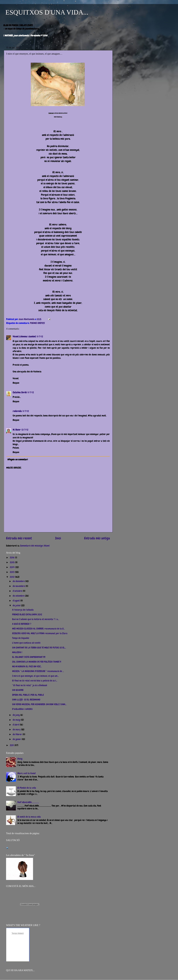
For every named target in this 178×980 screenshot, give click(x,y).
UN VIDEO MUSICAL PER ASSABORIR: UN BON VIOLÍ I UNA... (39, 704)
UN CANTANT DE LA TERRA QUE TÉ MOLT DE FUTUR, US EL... (39, 648)
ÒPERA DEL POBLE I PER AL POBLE (28, 695)
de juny (16, 715)
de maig (17, 720)
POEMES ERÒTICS (37, 323)
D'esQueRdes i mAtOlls (22, 709)
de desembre (19, 581)
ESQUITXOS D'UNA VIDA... (47, 12)
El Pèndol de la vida (27, 788)
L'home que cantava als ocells (26, 643)
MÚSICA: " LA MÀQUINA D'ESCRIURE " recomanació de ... (38, 671)
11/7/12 (40, 336)
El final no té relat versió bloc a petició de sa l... (35, 681)
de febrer (18, 734)
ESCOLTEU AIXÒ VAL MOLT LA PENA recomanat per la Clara (40, 633)
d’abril (16, 725)
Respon (16, 383)
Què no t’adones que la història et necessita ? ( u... (36, 619)
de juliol (17, 605)
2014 (12, 567)
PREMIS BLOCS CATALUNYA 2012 (27, 614)
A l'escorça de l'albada (23, 610)
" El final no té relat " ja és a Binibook (30, 685)
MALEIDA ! (17, 652)
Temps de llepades (21, 638)
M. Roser (17, 430)
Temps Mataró (18, 933)
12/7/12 (25, 430)
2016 (12, 557)
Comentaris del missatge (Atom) (35, 546)
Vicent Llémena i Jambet (24, 336)
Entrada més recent (19, 538)
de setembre (19, 596)
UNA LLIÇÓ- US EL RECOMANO (26, 700)
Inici (58, 538)
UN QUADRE (18, 690)
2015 (12, 562)
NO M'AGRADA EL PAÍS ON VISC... (27, 666)
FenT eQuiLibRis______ (28, 802)
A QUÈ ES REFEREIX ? (22, 624)
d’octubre (18, 591)
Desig (20, 759)
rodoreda (17, 411)
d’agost (16, 601)
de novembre (19, 586)
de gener (17, 739)
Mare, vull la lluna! (26, 773)
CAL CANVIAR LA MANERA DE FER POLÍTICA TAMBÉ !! (37, 662)
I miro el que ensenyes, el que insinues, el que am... (35, 676)
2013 (12, 572)
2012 (12, 577)
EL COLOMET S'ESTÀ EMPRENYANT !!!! (29, 657)
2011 (12, 745)
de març (17, 729)
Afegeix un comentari (18, 459)
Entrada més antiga (97, 538)
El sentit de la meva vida (29, 817)
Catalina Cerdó (20, 392)
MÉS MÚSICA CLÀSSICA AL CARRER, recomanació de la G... (38, 629)
